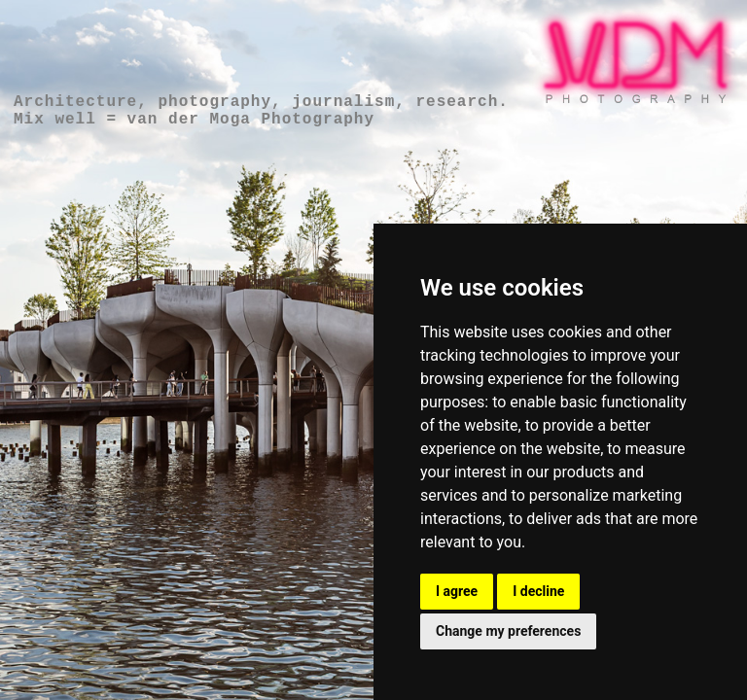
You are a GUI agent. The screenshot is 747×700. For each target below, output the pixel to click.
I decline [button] (538, 591)
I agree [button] (457, 591)
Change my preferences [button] (508, 631)
